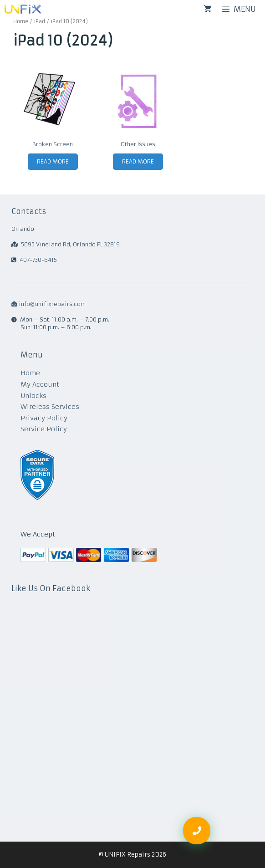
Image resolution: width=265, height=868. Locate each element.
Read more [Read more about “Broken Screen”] (53, 161)
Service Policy (44, 429)
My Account (40, 384)
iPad (40, 21)
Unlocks (33, 396)
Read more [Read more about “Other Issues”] (138, 161)
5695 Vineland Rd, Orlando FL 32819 (70, 244)
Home (21, 21)
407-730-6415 (38, 260)
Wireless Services (50, 407)
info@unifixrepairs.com (48, 304)
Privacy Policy (44, 418)
